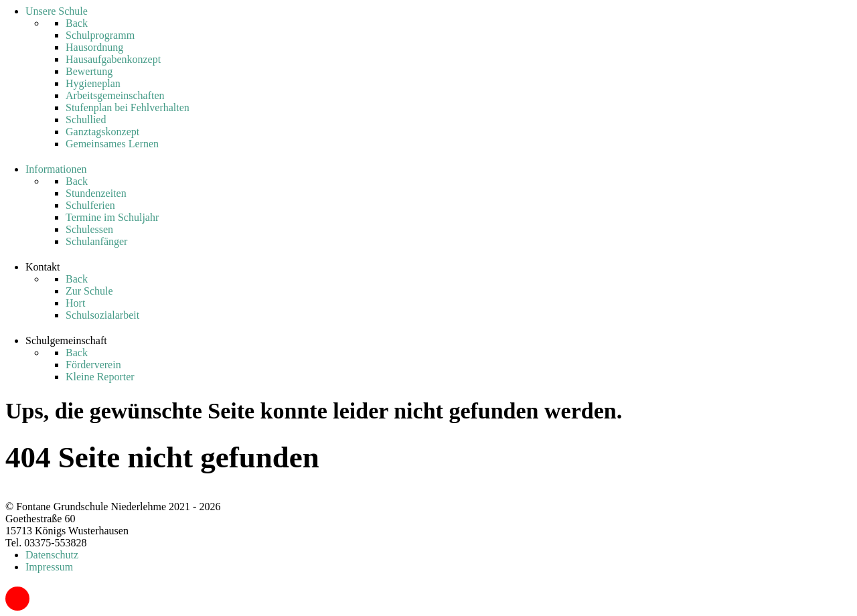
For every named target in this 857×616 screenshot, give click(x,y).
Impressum (49, 567)
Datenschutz (52, 555)
